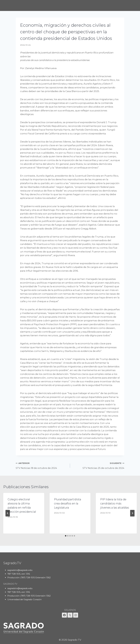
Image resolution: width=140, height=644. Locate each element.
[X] (70, 615)
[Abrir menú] (134, 5)
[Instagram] (76, 615)
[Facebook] (64, 615)
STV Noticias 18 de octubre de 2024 (42, 465)
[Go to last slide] (8, 513)
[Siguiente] (132, 513)
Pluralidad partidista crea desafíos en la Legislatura (68, 503)
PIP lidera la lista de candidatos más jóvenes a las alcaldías (115, 503)
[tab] (66, 536)
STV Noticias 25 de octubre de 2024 (98, 465)
